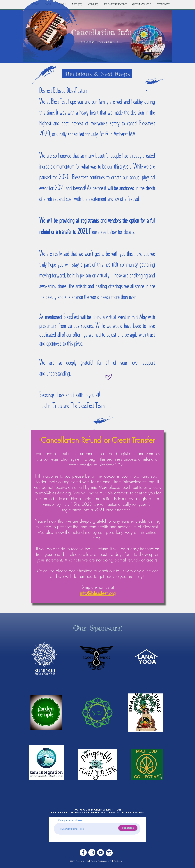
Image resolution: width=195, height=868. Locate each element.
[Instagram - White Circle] (92, 852)
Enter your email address (70, 820)
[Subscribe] (128, 828)
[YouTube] (101, 852)
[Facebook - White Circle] (83, 852)
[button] (77, 4)
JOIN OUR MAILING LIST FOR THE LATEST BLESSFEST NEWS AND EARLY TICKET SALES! (98, 811)
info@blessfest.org (139, 482)
